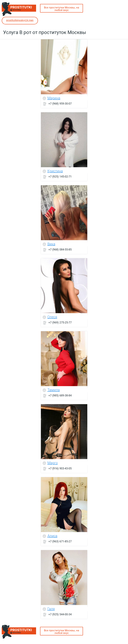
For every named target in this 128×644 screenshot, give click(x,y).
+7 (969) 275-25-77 (60, 322)
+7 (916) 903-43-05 (60, 468)
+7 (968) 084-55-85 (60, 249)
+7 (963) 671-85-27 (60, 541)
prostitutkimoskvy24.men (20, 20)
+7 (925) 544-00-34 (60, 614)
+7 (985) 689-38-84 (60, 395)
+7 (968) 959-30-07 (60, 103)
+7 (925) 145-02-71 (60, 176)
